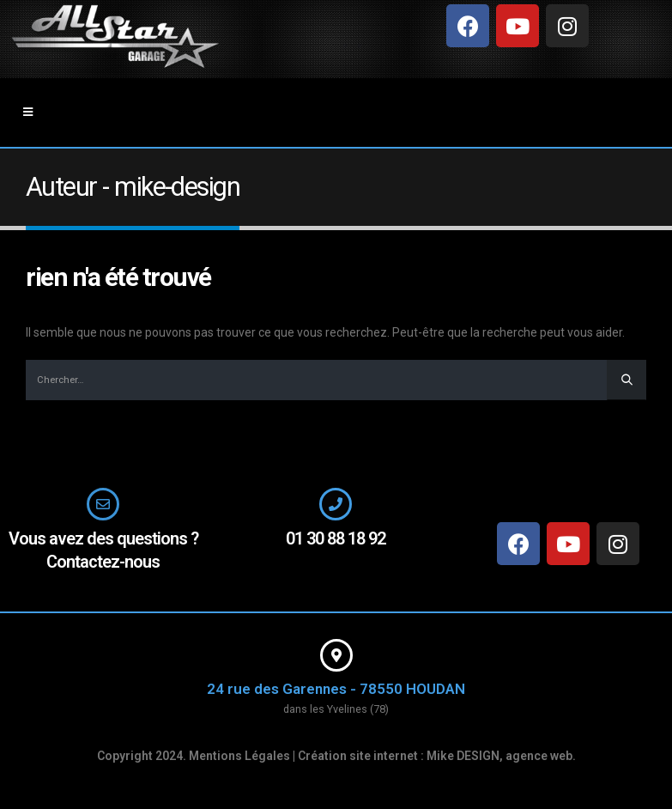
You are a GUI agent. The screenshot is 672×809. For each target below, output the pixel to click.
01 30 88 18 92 (336, 538)
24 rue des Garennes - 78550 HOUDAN (336, 689)
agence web (539, 756)
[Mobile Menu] (28, 113)
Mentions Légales (239, 756)
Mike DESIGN (463, 756)
